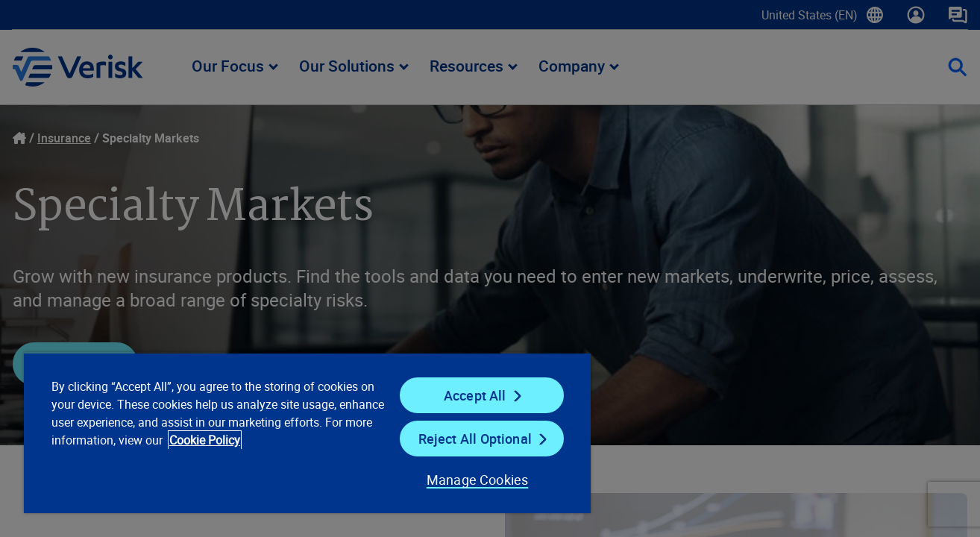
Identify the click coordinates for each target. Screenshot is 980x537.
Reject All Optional (475, 439)
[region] (307, 433)
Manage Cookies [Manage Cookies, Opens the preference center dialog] (478, 480)
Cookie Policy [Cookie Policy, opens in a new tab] (205, 440)
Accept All (475, 395)
